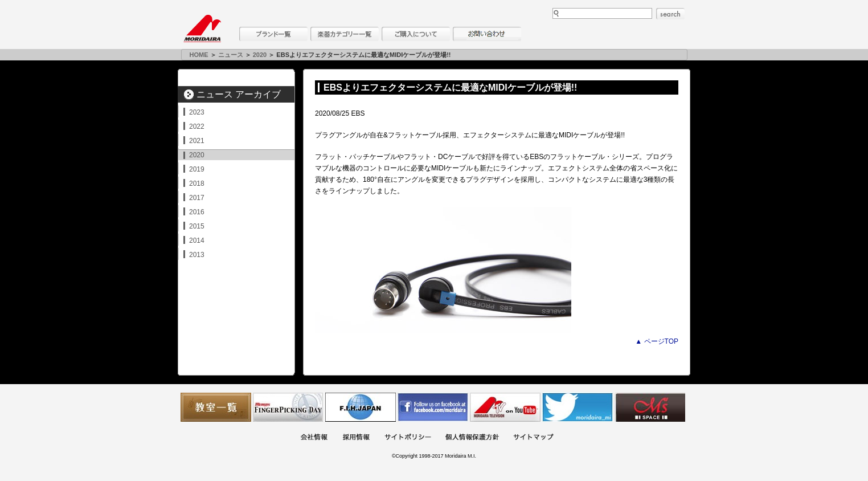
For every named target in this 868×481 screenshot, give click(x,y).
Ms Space (650, 407)
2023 (197, 112)
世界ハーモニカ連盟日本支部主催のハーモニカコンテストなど (361, 407)
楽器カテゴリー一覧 (345, 34)
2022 (197, 127)
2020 (260, 55)
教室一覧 (216, 407)
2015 (197, 226)
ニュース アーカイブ (239, 94)
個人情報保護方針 (472, 438)
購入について (416, 34)
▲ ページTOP (657, 341)
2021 (197, 141)
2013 (197, 255)
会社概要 (314, 438)
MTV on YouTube (505, 407)
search (670, 14)
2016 (197, 212)
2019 (197, 169)
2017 (197, 198)
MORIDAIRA (202, 28)
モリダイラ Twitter (578, 407)
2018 (197, 184)
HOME (199, 55)
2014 (197, 240)
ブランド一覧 (273, 34)
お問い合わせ (487, 34)
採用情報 (356, 438)
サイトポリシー (408, 438)
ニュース (231, 55)
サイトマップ (533, 438)
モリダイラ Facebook (433, 407)
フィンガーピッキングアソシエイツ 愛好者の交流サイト (288, 407)
